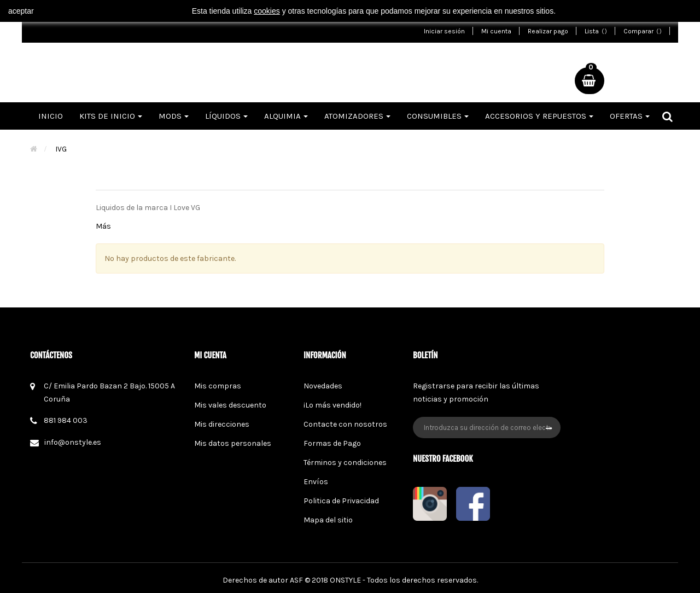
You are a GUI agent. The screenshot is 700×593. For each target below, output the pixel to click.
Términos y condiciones (345, 463)
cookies (267, 11)
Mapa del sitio (328, 520)
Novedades (323, 386)
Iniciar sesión (444, 31)
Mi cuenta (496, 31)
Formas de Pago (332, 443)
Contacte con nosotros (345, 424)
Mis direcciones (222, 424)
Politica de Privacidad (341, 501)
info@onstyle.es (73, 442)
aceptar (21, 11)
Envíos (316, 482)
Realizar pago (548, 31)
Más (103, 226)
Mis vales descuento (230, 405)
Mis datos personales (233, 443)
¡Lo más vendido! (332, 405)
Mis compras (218, 386)
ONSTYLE (345, 580)
